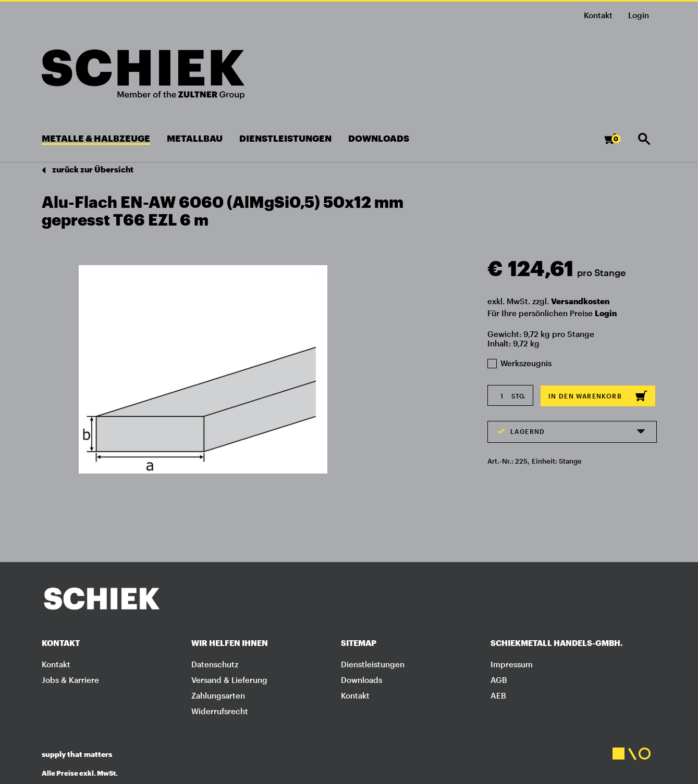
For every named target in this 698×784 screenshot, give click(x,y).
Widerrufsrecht (220, 711)
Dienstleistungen (373, 664)
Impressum (512, 664)
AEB (498, 695)
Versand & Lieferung (229, 680)
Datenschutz (215, 664)
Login (606, 313)
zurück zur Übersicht (88, 170)
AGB (499, 680)
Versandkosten (580, 301)
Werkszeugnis (520, 363)
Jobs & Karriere (70, 680)
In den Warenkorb (598, 396)
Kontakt (598, 15)
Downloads (362, 680)
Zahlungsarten (218, 695)
